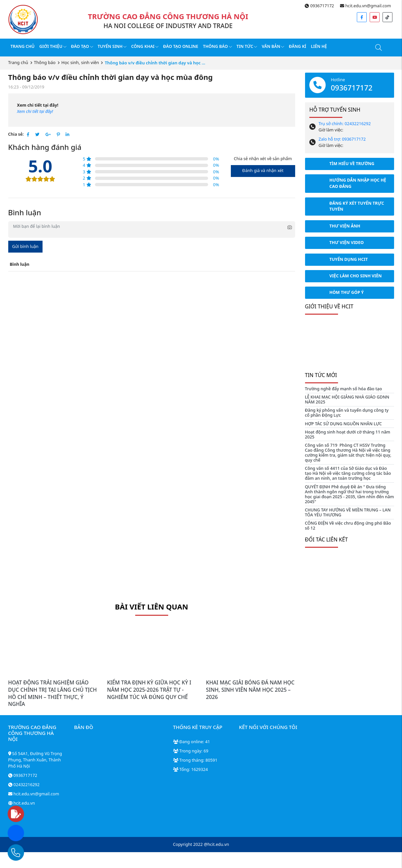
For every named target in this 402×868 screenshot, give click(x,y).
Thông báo (217, 46)
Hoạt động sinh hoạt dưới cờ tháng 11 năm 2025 (348, 434)
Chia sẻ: (16, 134)
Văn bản (273, 46)
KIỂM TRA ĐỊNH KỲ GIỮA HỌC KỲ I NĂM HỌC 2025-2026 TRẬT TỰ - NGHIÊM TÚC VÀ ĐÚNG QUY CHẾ (149, 690)
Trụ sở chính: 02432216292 (345, 124)
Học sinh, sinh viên (80, 62)
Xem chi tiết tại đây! (35, 111)
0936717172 (319, 6)
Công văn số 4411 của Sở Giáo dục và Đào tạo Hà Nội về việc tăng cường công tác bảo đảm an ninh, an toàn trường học (348, 473)
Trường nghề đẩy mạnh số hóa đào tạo (344, 389)
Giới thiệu (53, 46)
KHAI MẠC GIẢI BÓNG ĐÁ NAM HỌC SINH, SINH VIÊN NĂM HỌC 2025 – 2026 (250, 690)
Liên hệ (319, 46)
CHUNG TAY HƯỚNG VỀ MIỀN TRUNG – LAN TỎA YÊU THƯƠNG (348, 512)
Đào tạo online (181, 46)
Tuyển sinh (112, 46)
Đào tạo (82, 46)
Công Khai (145, 46)
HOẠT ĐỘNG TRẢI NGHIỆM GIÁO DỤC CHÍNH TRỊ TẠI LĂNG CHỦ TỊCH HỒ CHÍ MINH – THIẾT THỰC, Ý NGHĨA (53, 693)
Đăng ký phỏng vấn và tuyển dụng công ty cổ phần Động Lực (347, 413)
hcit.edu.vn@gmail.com (366, 6)
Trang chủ (23, 46)
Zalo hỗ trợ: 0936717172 (342, 139)
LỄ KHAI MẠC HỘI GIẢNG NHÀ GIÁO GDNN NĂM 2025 (347, 399)
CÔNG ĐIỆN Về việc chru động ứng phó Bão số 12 (348, 526)
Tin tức (247, 46)
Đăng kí (298, 46)
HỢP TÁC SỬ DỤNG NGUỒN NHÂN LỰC (343, 424)
